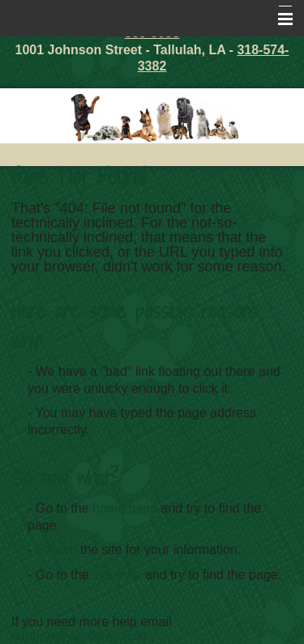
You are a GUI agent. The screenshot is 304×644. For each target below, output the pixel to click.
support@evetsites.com (79, 636)
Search (56, 550)
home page (125, 508)
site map (117, 575)
